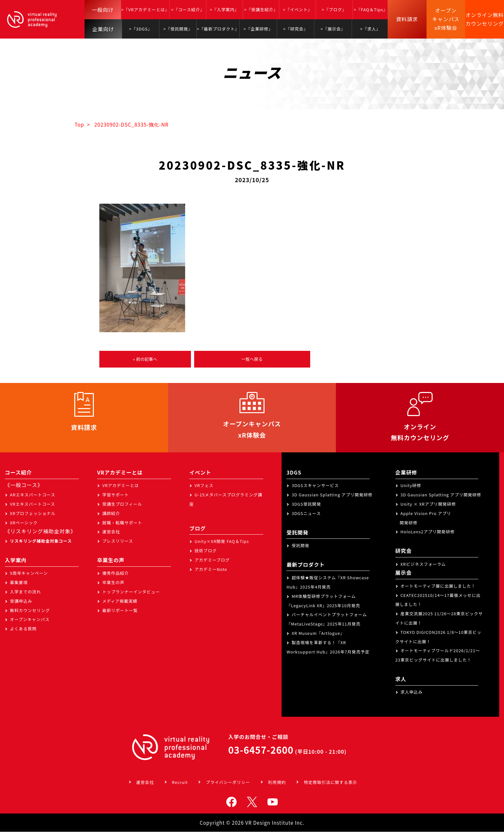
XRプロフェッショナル (33, 516)
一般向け (103, 10)
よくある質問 (23, 632)
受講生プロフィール (122, 507)
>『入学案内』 (225, 9)
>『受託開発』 (178, 29)
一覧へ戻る (252, 360)
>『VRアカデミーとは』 (145, 9)
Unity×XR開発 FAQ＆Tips (222, 545)
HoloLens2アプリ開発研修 (428, 535)
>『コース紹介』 (188, 9)
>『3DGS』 (140, 29)
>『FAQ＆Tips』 (371, 9)
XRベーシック (24, 526)
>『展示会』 (333, 29)
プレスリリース (118, 544)
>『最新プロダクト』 (218, 29)
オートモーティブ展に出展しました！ (438, 589)
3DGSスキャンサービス (315, 489)
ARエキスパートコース (33, 498)
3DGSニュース (306, 516)
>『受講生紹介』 (261, 9)
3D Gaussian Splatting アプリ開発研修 (332, 498)
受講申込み (21, 604)
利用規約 (277, 785)
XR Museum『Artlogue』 (318, 637)
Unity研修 (411, 489)
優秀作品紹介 (116, 577)
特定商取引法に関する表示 (330, 785)
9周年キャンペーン (29, 577)
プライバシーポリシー (228, 785)
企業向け (103, 29)
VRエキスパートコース (33, 507)
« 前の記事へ (145, 360)
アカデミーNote (211, 572)
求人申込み (412, 695)
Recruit (180, 785)
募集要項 (19, 586)
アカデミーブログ (212, 563)
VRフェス (204, 489)
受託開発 (300, 549)
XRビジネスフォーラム (423, 567)
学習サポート (116, 498)
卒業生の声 (113, 586)
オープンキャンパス (30, 623)
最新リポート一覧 (120, 613)
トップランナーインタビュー (131, 595)
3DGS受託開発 (306, 507)
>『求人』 (370, 29)
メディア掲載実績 (120, 604)
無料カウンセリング (30, 613)
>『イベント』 (297, 9)
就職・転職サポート (122, 526)
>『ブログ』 (334, 9)
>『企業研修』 (258, 29)
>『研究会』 (296, 29)
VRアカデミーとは (121, 489)
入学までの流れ (26, 595)
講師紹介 (111, 516)
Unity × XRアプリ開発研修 (428, 507)
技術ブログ (206, 554)
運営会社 (111, 535)
